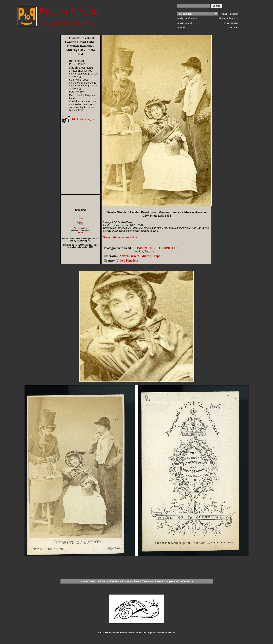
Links (158, 581)
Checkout (147, 581)
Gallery (104, 581)
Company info (172, 581)
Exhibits (115, 581)
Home (83, 581)
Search (93, 581)
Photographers (131, 581)
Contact (187, 581)
